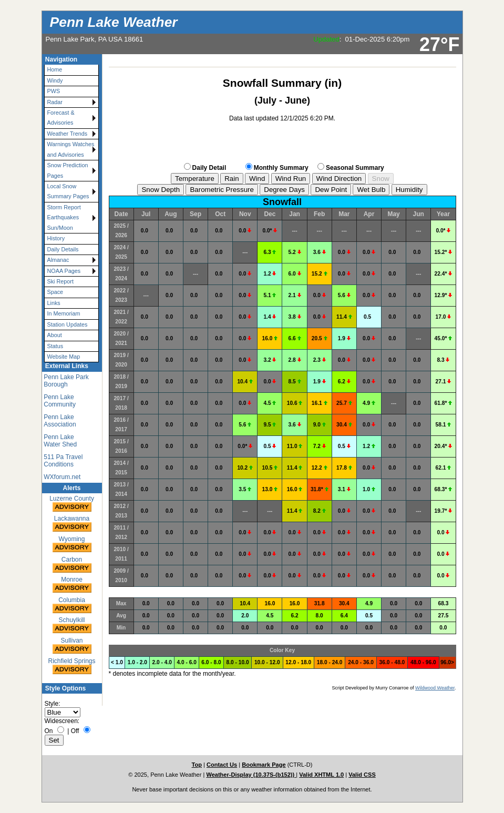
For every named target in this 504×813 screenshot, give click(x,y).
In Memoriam (64, 313)
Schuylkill (72, 626)
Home (55, 69)
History (56, 238)
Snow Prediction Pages (68, 170)
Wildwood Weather (435, 688)
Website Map (64, 357)
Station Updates (68, 324)
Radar (55, 102)
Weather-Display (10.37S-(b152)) (251, 775)
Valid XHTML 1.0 (321, 775)
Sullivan (72, 646)
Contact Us (222, 765)
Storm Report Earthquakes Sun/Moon (64, 217)
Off (75, 731)
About (55, 335)
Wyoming (72, 545)
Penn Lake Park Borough (66, 381)
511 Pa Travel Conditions (63, 461)
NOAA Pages (64, 271)
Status (55, 346)
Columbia (72, 606)
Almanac (58, 260)
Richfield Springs (72, 667)
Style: (53, 704)
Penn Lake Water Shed (60, 441)
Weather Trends (68, 134)
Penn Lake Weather (114, 22)
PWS (54, 91)
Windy (55, 80)
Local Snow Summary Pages (68, 191)
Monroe (72, 585)
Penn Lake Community (60, 401)
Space (55, 292)
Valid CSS (362, 775)
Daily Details (63, 249)
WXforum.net (62, 477)
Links (54, 303)
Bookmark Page (264, 765)
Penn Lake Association (60, 421)
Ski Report (60, 281)
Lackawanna (72, 524)
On (49, 731)
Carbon (72, 565)
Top (197, 765)
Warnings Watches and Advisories (71, 149)
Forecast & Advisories (61, 118)
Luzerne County (72, 504)
